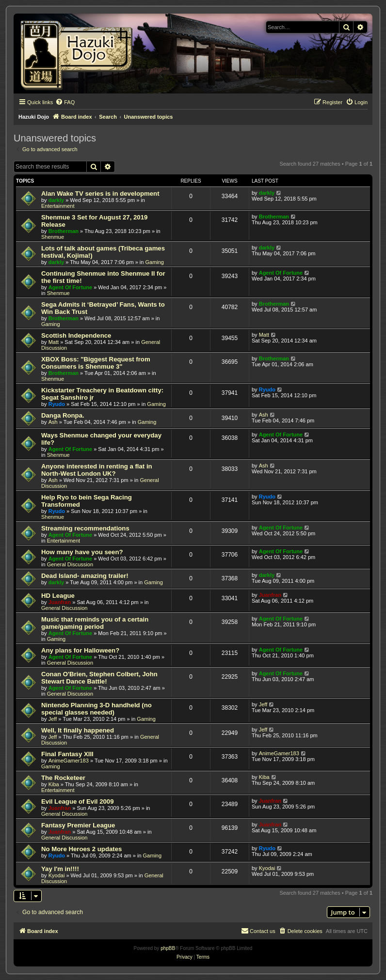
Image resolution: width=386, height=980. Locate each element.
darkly (56, 200)
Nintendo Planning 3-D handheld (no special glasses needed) (96, 709)
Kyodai (57, 875)
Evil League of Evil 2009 (78, 801)
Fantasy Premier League (78, 825)
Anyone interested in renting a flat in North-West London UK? (97, 470)
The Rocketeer (63, 778)
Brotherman (64, 231)
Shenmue (53, 237)
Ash (53, 422)
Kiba (54, 784)
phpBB (168, 948)
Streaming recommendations (85, 528)
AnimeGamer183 (69, 761)
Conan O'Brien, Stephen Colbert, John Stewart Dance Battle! (99, 678)
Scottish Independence (76, 335)
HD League (58, 596)
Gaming (154, 262)
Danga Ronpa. (63, 415)
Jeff (53, 719)
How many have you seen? (82, 552)
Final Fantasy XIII (67, 754)
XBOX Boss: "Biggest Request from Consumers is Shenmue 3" (96, 363)
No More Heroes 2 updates (81, 849)
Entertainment (58, 206)
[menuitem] (65, 102)
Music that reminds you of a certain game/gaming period (95, 623)
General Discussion (70, 564)
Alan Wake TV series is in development (100, 194)
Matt (54, 342)
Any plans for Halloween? (80, 650)
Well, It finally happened (78, 730)
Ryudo (57, 404)
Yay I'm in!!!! (60, 869)
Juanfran (60, 602)
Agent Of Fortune (70, 287)
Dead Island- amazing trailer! (85, 576)
